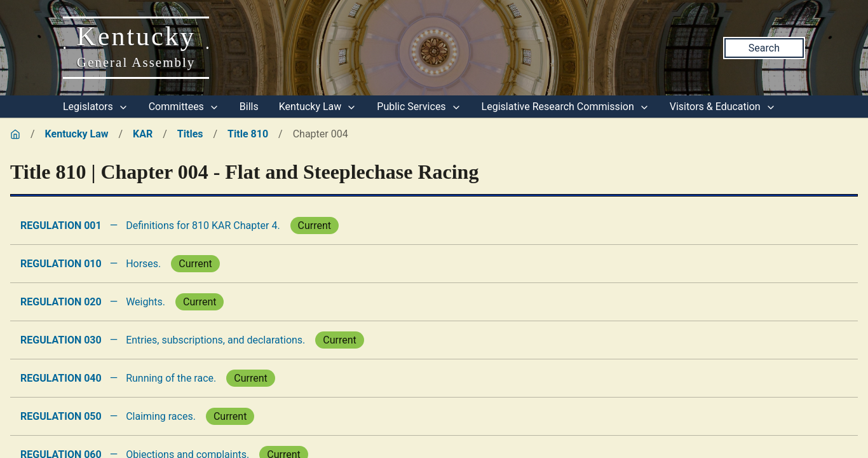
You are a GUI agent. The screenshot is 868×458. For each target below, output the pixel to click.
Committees (184, 107)
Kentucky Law (318, 107)
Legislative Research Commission (566, 107)
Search (764, 48)
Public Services (419, 107)
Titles (190, 134)
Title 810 (248, 134)
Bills (249, 107)
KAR (143, 134)
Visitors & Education (723, 107)
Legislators (96, 107)
